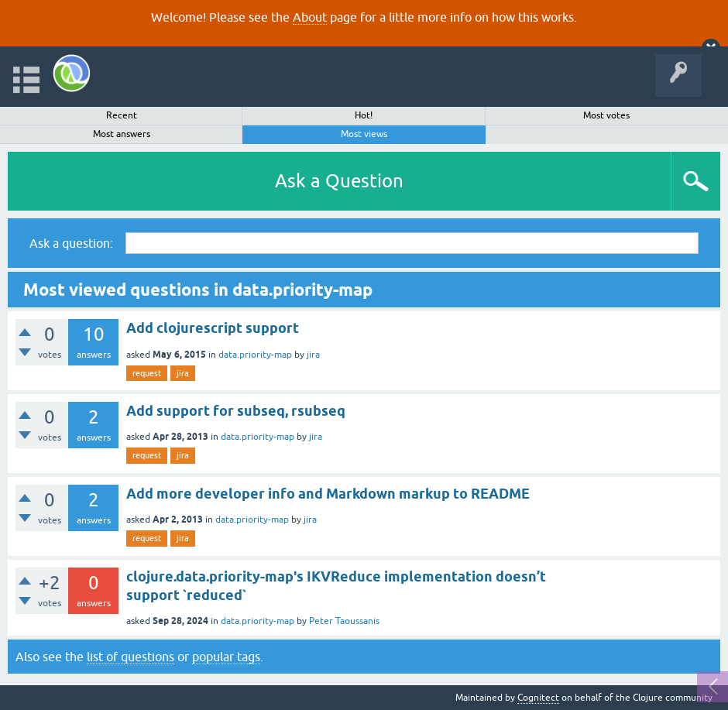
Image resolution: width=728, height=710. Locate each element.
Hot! (364, 115)
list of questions (130, 657)
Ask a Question (339, 181)
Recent (122, 115)
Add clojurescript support (213, 328)
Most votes (606, 115)
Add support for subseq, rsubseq (236, 411)
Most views (364, 134)
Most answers (122, 134)
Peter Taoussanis (344, 621)
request (147, 373)
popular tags (226, 657)
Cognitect (538, 698)
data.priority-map (255, 355)
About (310, 17)
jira (313, 355)
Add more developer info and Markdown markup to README (328, 494)
